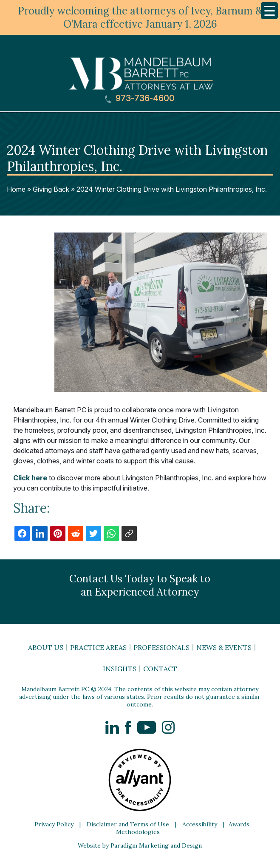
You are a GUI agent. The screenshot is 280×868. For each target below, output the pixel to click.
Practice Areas (98, 647)
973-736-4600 (140, 98)
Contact (160, 669)
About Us (46, 647)
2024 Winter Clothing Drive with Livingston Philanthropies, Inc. (172, 189)
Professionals (161, 647)
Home (16, 189)
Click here (30, 478)
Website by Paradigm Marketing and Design (140, 845)
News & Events (224, 647)
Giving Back (51, 189)
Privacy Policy (54, 824)
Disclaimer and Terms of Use (128, 824)
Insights (120, 669)
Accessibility (200, 824)
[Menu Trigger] (269, 11)
